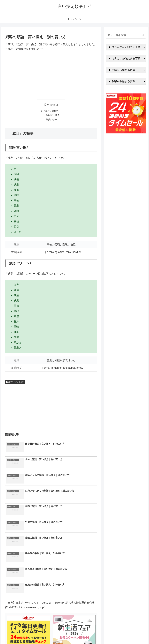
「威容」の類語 (51, 111)
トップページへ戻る (114, 635)
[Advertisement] (51, 76)
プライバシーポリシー (136, 635)
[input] (126, 35)
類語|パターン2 (53, 121)
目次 (47, 105)
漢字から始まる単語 (15, 384)
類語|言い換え (53, 116)
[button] (143, 35)
